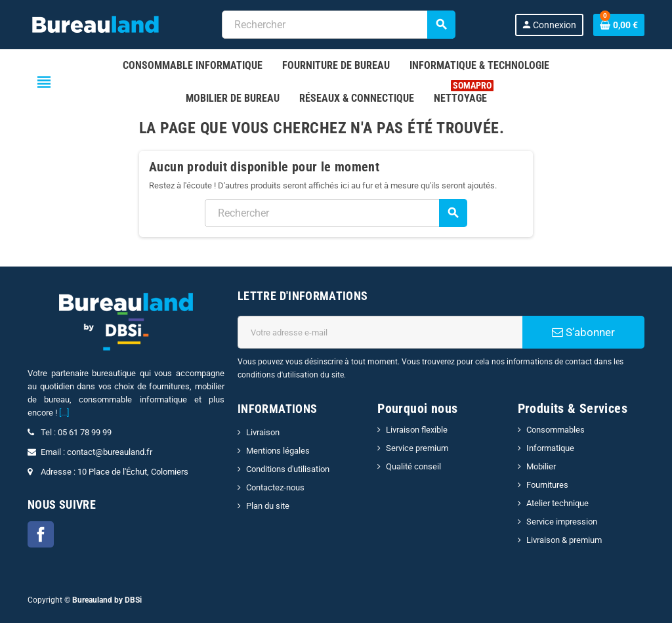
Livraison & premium (564, 540)
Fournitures (547, 485)
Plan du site (268, 506)
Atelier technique (557, 503)
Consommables (556, 430)
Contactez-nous (275, 487)
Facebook (41, 534)
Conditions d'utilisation (288, 469)
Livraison (263, 432)
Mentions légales (278, 451)
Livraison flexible (417, 430)
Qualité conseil (413, 466)
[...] (64, 413)
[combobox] (338, 25)
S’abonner (583, 332)
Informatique (550, 448)
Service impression (562, 522)
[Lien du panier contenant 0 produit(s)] (619, 25)
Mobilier (541, 466)
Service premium (417, 448)
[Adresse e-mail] (380, 332)
